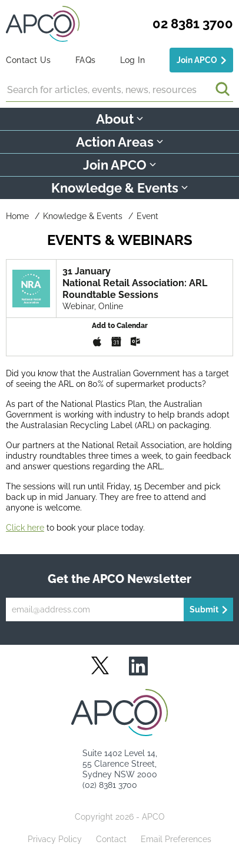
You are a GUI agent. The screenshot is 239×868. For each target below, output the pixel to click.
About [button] (119, 119)
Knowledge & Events (83, 216)
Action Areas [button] (119, 142)
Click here (25, 528)
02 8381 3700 (193, 24)
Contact (111, 839)
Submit (204, 609)
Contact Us (28, 60)
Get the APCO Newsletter (119, 579)
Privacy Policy (55, 839)
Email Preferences (176, 839)
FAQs (85, 60)
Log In (132, 60)
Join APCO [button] (119, 165)
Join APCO (197, 60)
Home (17, 216)
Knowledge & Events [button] (119, 188)
